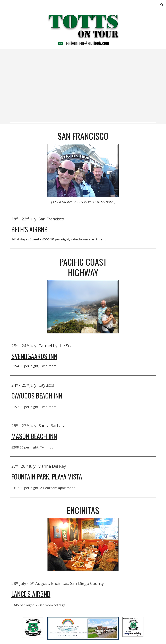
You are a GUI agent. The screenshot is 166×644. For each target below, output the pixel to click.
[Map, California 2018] (83, 85)
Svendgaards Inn (34, 356)
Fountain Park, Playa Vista (47, 477)
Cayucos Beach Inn (37, 396)
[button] (162, 5)
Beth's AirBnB (30, 229)
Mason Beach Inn (34, 436)
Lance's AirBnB (31, 594)
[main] (83, 136)
